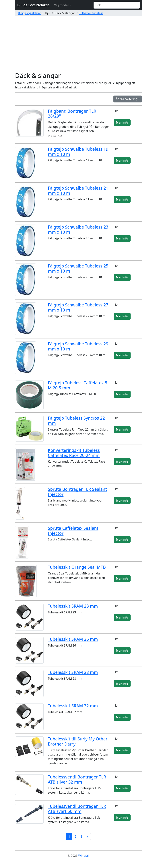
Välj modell (62, 5)
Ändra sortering (127, 99)
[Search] (117, 5)
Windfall (84, 856)
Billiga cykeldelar (30, 13)
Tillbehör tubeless (91, 13)
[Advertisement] (78, 44)
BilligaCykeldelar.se (34, 5)
